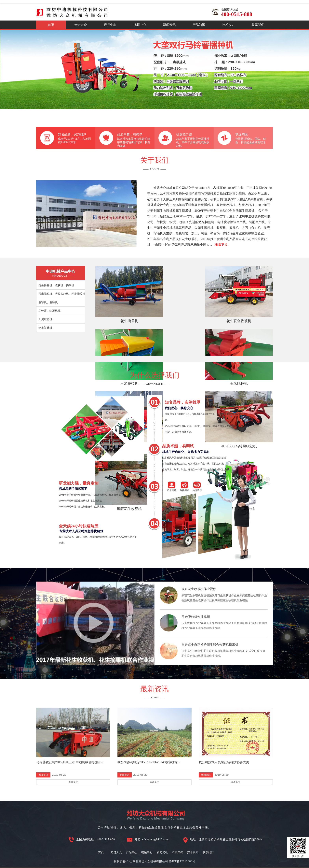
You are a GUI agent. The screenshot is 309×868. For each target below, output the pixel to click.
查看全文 (73, 782)
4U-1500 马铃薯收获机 (161, 345)
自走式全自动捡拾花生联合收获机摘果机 (210, 645)
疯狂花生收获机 (207, 345)
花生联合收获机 (161, 302)
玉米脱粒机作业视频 (196, 617)
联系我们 (258, 25)
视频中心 (140, 25)
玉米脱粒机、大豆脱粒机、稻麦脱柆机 (62, 294)
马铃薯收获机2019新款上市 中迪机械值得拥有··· (70, 762)
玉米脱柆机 (207, 302)
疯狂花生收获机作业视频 (199, 589)
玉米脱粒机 (252, 302)
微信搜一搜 (298, 847)
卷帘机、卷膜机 (48, 302)
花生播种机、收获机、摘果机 (56, 285)
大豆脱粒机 (116, 345)
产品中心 (110, 25)
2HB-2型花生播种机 (252, 345)
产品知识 (199, 25)
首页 (51, 25)
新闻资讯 (169, 25)
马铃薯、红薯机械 (49, 311)
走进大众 (81, 25)
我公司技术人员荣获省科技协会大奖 (224, 762)
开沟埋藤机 (45, 319)
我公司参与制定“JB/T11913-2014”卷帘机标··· (149, 762)
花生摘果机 (116, 302)
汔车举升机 (45, 328)
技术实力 (228, 25)
